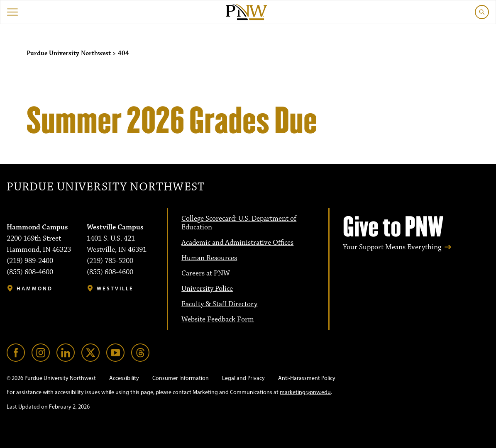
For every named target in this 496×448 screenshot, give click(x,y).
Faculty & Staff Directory (219, 304)
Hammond (35, 289)
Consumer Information (181, 378)
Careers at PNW (206, 273)
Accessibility (124, 378)
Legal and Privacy (243, 378)
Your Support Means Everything (392, 247)
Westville (115, 289)
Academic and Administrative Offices (237, 243)
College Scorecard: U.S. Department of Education (239, 223)
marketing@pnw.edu (305, 392)
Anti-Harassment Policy (307, 378)
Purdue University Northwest (106, 187)
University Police (207, 289)
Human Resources (209, 258)
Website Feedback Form (218, 319)
